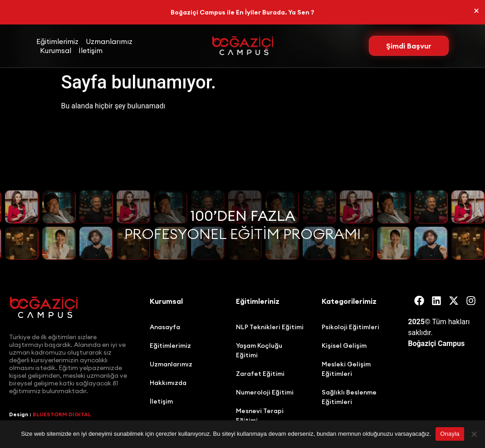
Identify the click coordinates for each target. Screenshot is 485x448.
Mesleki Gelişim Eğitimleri (346, 369)
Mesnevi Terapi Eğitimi (260, 416)
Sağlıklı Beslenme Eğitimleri (349, 397)
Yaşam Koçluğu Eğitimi (259, 350)
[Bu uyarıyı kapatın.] (476, 11)
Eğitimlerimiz (57, 41)
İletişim (91, 50)
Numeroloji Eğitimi (265, 392)
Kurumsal (56, 50)
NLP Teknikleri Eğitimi (270, 327)
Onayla (450, 434)
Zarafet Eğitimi (260, 374)
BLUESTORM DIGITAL (62, 414)
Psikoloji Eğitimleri (350, 327)
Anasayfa (165, 327)
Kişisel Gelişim (344, 346)
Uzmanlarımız (109, 41)
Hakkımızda (168, 383)
